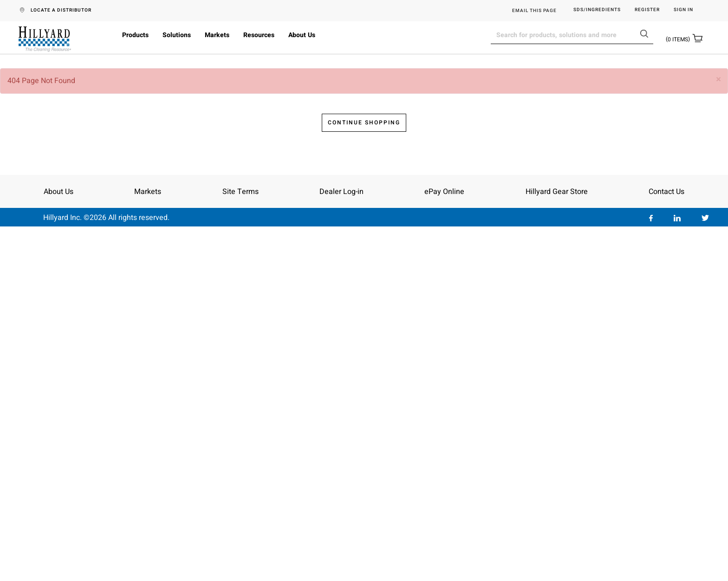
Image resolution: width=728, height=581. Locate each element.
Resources (259, 35)
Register (647, 10)
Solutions (177, 35)
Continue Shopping (364, 476)
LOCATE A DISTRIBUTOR (61, 10)
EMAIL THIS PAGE (534, 11)
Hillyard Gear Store (557, 545)
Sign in (683, 10)
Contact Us (666, 545)
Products (135, 35)
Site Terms (240, 545)
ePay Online (444, 545)
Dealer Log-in (341, 545)
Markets (217, 35)
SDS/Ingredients (597, 10)
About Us (302, 35)
